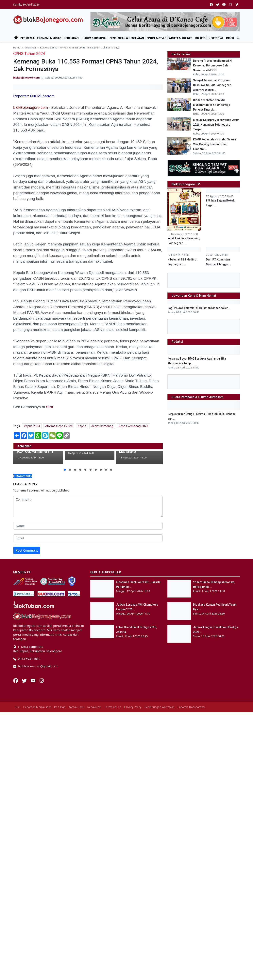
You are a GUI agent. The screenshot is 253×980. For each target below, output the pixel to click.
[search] (237, 38)
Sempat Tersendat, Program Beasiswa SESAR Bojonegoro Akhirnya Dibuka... (212, 85)
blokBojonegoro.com (26, 78)
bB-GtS (200, 38)
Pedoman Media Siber (37, 733)
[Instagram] (42, 706)
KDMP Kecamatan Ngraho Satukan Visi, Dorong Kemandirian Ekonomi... (215, 144)
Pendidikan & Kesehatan (127, 38)
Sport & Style (156, 38)
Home (17, 47)
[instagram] (230, 4)
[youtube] (224, 4)
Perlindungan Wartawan (160, 733)
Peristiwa (27, 38)
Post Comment (27, 550)
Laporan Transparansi (191, 733)
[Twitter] (25, 706)
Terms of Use (113, 733)
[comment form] (88, 507)
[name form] (88, 526)
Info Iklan (60, 733)
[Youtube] (33, 706)
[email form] (88, 538)
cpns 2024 (33, 426)
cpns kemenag (103, 426)
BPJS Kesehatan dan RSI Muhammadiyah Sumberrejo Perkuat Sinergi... (212, 105)
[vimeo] (237, 4)
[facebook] (211, 4)
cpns (83, 426)
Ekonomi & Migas (49, 38)
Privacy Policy (133, 733)
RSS (17, 733)
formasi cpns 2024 (60, 426)
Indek (230, 38)
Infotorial (216, 38)
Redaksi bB (94, 733)
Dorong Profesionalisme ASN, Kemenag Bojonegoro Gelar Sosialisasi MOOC (213, 65)
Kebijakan (71, 38)
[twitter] (218, 4)
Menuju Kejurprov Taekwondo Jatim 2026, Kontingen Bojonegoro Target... (216, 125)
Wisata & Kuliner (181, 38)
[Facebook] (16, 706)
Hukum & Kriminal (94, 38)
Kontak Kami (76, 733)
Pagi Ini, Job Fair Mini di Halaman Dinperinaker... (199, 463)
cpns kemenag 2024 (134, 426)
